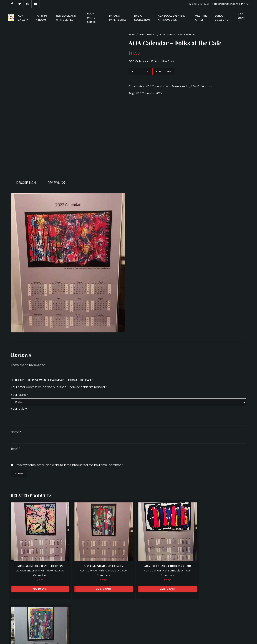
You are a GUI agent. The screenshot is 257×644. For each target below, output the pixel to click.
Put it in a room (150, 628)
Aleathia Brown (27, 622)
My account (125, 628)
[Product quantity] (140, 72)
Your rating (20, 395)
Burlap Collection (194, 622)
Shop (215, 628)
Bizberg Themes (190, 636)
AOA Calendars (148, 34)
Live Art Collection (47, 628)
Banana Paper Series (132, 622)
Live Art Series (75, 628)
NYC (245, 4)
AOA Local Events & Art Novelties (89, 622)
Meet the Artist (100, 628)
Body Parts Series (164, 622)
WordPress (150, 636)
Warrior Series (234, 628)
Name (16, 432)
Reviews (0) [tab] (56, 183)
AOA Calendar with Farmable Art (167, 86)
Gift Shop (22, 628)
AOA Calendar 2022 (149, 93)
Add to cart (163, 71)
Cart (215, 622)
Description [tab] (26, 183)
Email (16, 449)
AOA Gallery (52, 622)
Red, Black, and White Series (186, 628)
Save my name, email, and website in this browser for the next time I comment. (69, 465)
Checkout (232, 622)
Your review (20, 409)
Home (132, 34)
